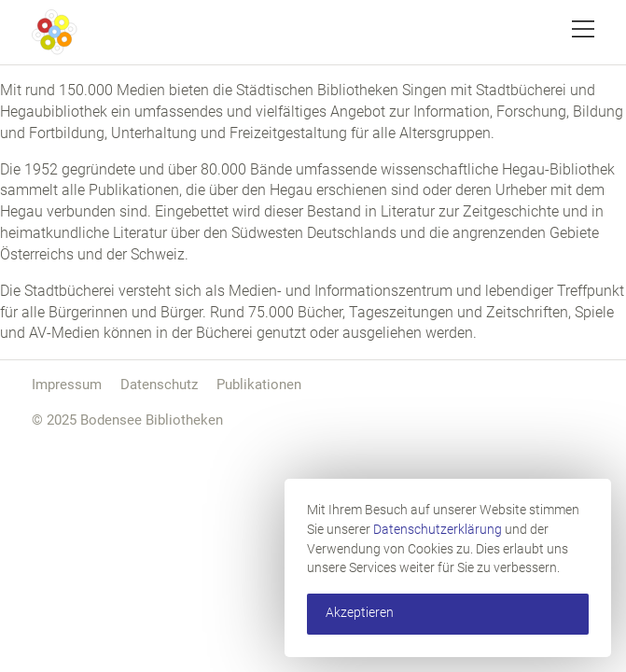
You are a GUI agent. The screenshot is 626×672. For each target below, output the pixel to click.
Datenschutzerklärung (438, 530)
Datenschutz (159, 385)
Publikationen (259, 385)
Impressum (67, 385)
